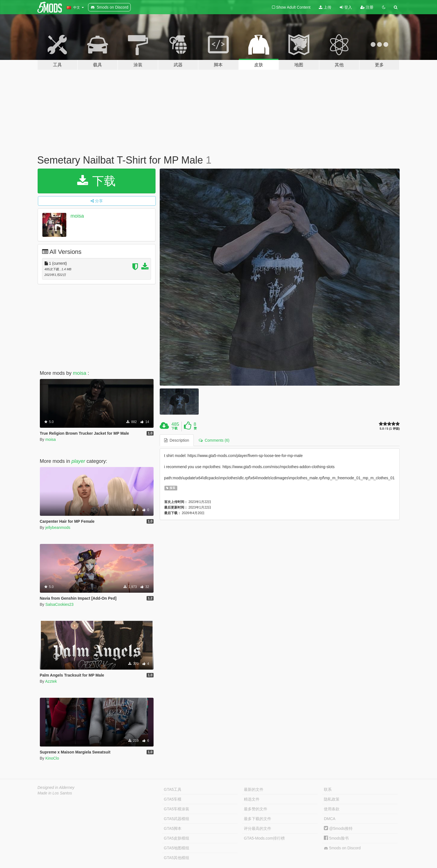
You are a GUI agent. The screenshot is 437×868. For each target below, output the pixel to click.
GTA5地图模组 (177, 848)
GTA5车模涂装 (177, 809)
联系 (328, 789)
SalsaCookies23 (60, 604)
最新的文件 (254, 789)
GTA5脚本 (173, 828)
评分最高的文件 (258, 828)
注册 (367, 7)
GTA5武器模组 (177, 819)
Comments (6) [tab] (214, 440)
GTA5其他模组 (177, 858)
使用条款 (332, 809)
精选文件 (252, 799)
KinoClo (52, 758)
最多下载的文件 (258, 819)
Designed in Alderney (56, 787)
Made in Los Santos (55, 793)
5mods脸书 (336, 838)
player (78, 461)
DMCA (330, 819)
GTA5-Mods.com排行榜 (264, 838)
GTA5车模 (173, 799)
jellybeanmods (58, 527)
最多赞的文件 (256, 809)
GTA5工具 (173, 789)
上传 (325, 7)
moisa (77, 216)
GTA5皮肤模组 (177, 838)
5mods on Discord (342, 848)
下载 (97, 181)
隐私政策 (332, 799)
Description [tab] (177, 440)
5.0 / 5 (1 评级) (390, 429)
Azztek (51, 681)
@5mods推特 (338, 828)
